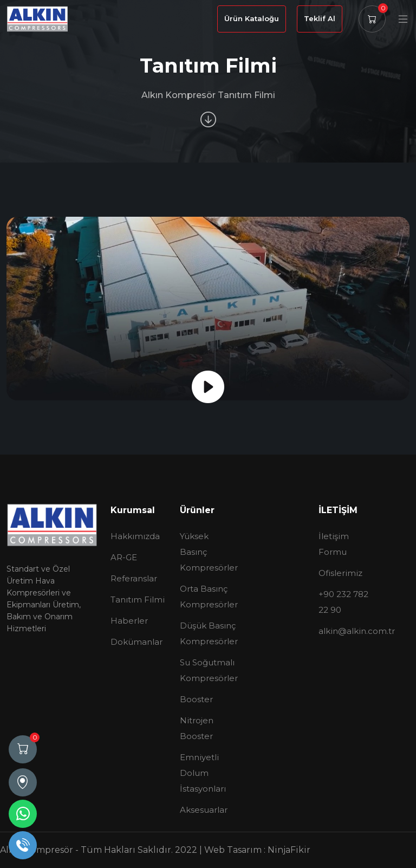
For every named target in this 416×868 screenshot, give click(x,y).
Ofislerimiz (340, 573)
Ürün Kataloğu (252, 18)
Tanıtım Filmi (138, 600)
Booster (196, 699)
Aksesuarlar (204, 810)
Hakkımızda (135, 536)
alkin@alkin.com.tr (357, 631)
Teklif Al (320, 18)
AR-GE (124, 557)
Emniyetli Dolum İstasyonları (203, 773)
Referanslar (134, 578)
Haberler (129, 621)
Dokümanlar (136, 642)
